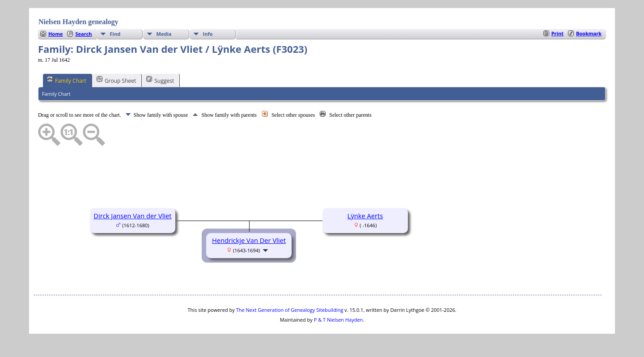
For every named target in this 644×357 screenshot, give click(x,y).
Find (115, 34)
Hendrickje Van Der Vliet (249, 240)
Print (557, 33)
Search (83, 34)
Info (208, 34)
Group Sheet (116, 80)
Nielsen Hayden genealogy (78, 22)
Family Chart (67, 80)
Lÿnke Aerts (365, 216)
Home (56, 34)
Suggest (160, 80)
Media (164, 34)
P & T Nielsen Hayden (339, 320)
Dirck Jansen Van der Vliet (132, 216)
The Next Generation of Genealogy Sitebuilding (290, 310)
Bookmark (589, 33)
